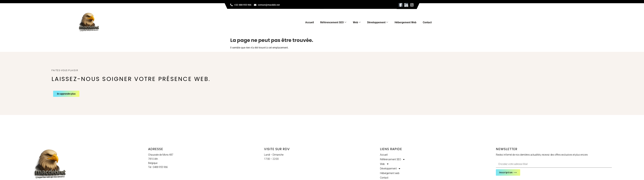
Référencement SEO (333, 22)
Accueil (310, 22)
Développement (378, 22)
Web (357, 22)
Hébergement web (405, 22)
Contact (427, 22)
